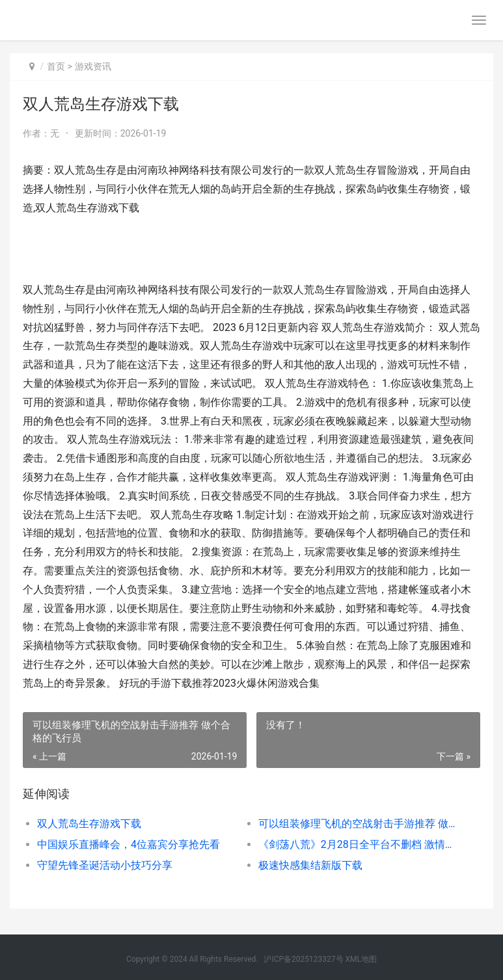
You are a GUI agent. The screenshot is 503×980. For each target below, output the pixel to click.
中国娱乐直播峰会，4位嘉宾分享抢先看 (129, 844)
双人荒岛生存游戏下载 (89, 824)
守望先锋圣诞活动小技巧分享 (105, 865)
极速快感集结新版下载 (310, 865)
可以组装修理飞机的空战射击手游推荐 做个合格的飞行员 (358, 824)
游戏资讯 (93, 66)
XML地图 (361, 959)
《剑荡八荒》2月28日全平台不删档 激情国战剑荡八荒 (358, 844)
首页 (56, 66)
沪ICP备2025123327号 (303, 959)
